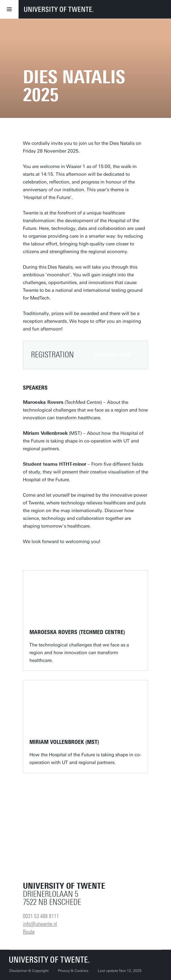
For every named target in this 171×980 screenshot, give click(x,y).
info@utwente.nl (40, 924)
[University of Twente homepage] (59, 9)
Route (29, 932)
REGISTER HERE (112, 355)
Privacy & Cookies (73, 971)
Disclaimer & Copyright (29, 971)
